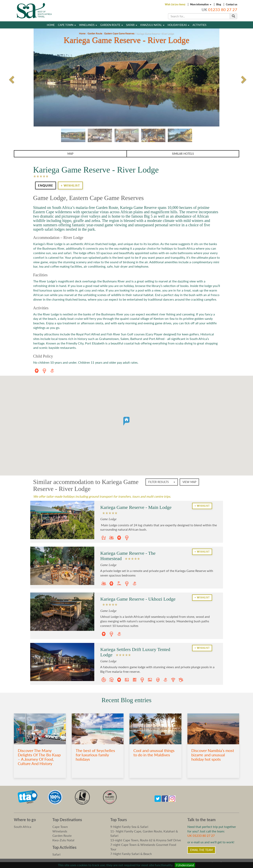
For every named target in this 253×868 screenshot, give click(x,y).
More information (201, 4)
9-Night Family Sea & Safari (129, 827)
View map (189, 482)
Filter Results (162, 482)
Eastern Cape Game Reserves (119, 33)
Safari (132, 25)
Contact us (232, 4)
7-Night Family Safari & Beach (131, 854)
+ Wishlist (70, 185)
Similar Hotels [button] (183, 154)
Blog (219, 4)
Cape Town (67, 25)
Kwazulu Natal (152, 25)
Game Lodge (108, 519)
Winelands (88, 25)
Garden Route (112, 25)
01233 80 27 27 (223, 10)
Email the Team (201, 850)
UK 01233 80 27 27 (201, 835)
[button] (126, 421)
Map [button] (70, 154)
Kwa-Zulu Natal (63, 840)
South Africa (23, 827)
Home (51, 25)
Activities (199, 25)
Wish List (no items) (175, 4)
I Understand (185, 865)
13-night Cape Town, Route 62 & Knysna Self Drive (146, 840)
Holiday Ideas (178, 25)
